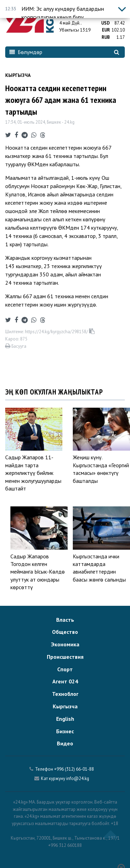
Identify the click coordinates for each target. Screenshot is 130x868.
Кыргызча (18, 75)
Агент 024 (65, 681)
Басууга (16, 346)
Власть (65, 620)
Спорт (65, 669)
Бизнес (65, 731)
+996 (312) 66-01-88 (74, 769)
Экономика (65, 644)
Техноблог (65, 694)
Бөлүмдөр (26, 52)
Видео (65, 743)
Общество (65, 632)
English (65, 719)
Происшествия (65, 657)
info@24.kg (78, 778)
